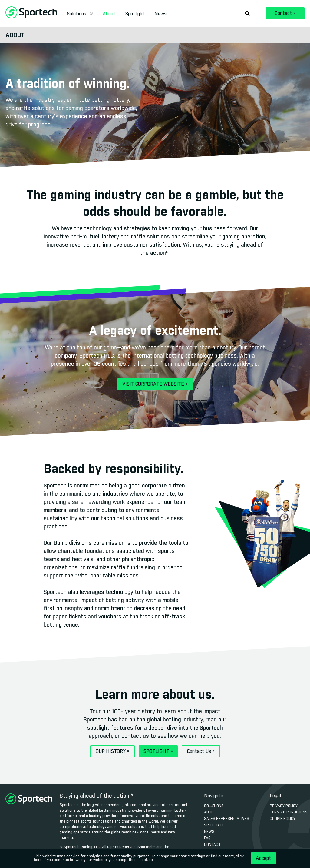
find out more (222, 856)
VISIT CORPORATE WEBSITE (155, 384)
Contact (285, 13)
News (160, 14)
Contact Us (201, 751)
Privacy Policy (284, 806)
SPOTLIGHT (158, 751)
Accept (264, 858)
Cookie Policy (283, 819)
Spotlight (135, 14)
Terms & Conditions (289, 813)
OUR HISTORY (112, 751)
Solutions (80, 14)
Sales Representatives (227, 819)
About (109, 14)
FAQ (207, 838)
